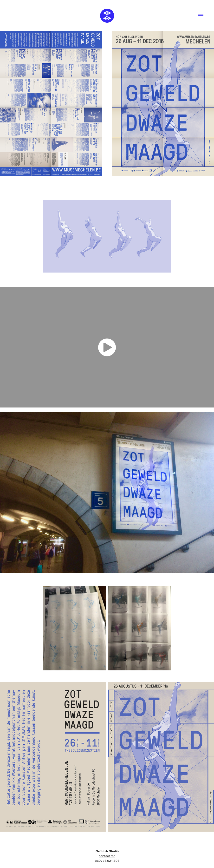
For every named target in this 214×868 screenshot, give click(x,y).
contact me (107, 856)
